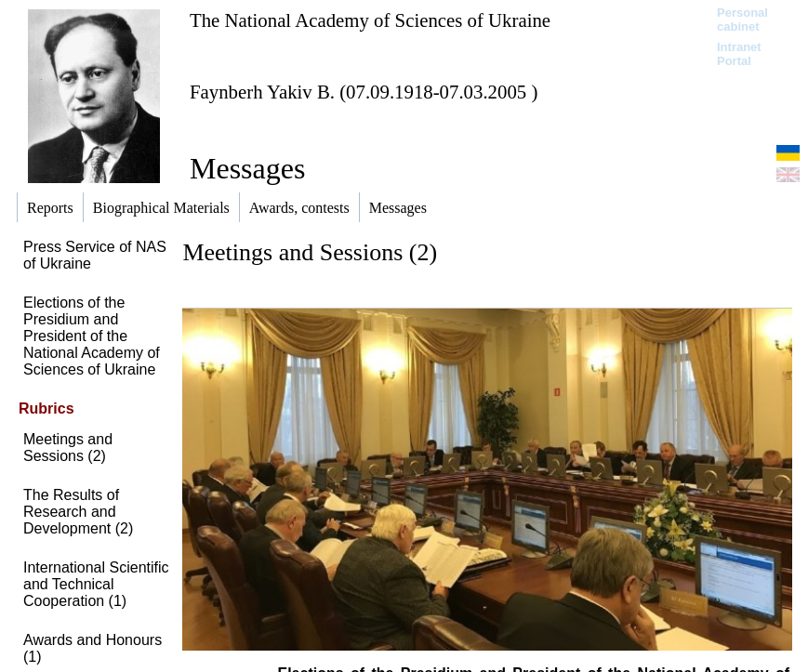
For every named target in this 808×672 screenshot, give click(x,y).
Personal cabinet (742, 20)
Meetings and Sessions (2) (68, 448)
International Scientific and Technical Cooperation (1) (96, 584)
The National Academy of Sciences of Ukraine (370, 20)
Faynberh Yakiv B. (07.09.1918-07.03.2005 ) (364, 92)
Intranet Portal (739, 54)
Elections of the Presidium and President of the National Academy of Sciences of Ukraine (92, 336)
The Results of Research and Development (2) (78, 512)
